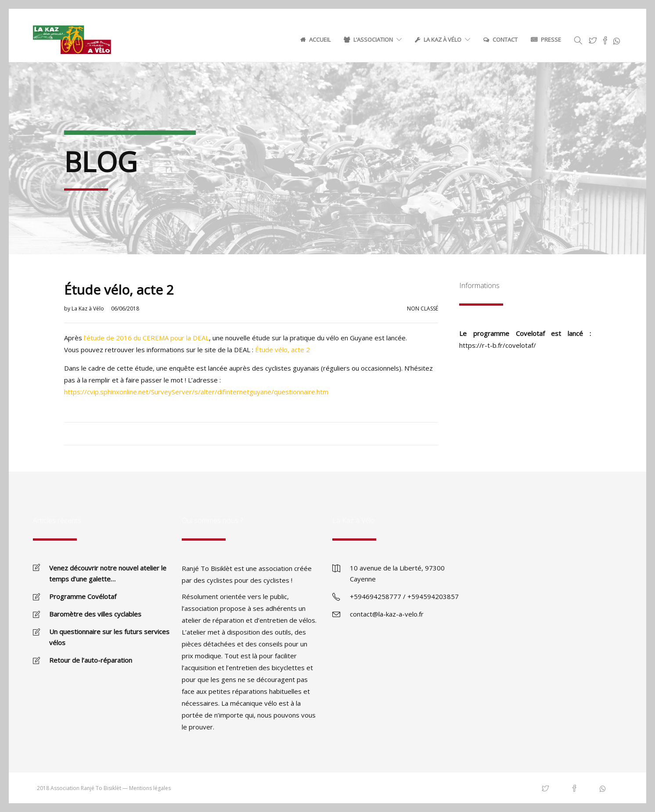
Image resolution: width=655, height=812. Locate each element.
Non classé (423, 309)
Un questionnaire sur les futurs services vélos (109, 637)
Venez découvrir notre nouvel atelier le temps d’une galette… (108, 573)
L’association (373, 40)
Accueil (320, 40)
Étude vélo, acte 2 (283, 350)
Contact (505, 40)
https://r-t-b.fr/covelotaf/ (498, 345)
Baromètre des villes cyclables (95, 614)
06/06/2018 (125, 309)
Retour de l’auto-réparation (91, 660)
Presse (551, 40)
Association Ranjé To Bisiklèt (86, 788)
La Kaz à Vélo (443, 40)
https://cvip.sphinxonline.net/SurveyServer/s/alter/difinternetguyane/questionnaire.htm (196, 392)
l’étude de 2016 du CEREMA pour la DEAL (146, 338)
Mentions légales (150, 788)
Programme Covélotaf (83, 596)
